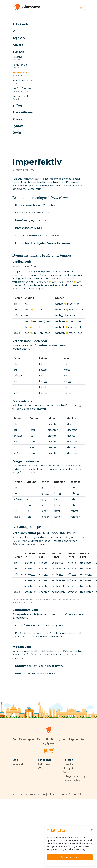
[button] (45, 24)
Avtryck (68, 768)
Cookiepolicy (72, 780)
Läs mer (70, 863)
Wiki (41, 768)
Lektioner (44, 764)
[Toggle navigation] (81, 7)
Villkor (68, 772)
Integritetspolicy (74, 776)
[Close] (92, 830)
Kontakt (18, 764)
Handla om (71, 764)
